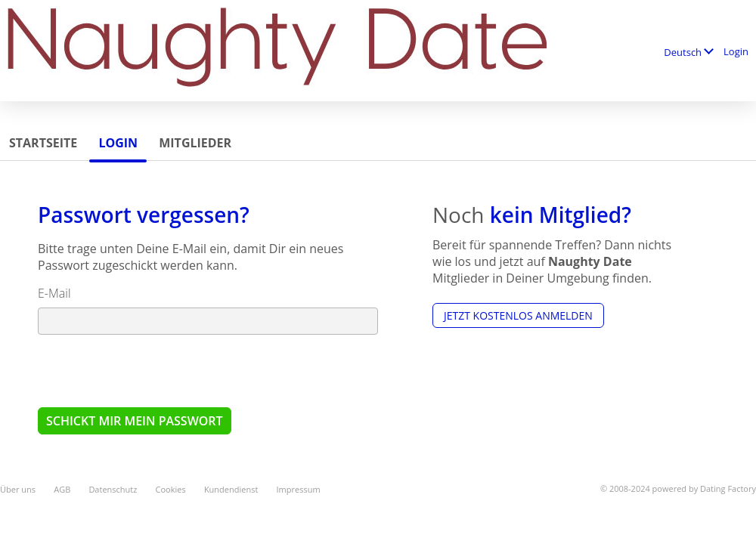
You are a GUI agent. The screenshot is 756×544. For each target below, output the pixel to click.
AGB (62, 489)
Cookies (171, 489)
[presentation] (153, 370)
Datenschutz (113, 489)
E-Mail (54, 293)
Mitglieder (195, 143)
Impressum (299, 489)
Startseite (43, 143)
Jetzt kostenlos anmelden (518, 315)
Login (736, 51)
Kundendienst (231, 489)
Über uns (18, 489)
